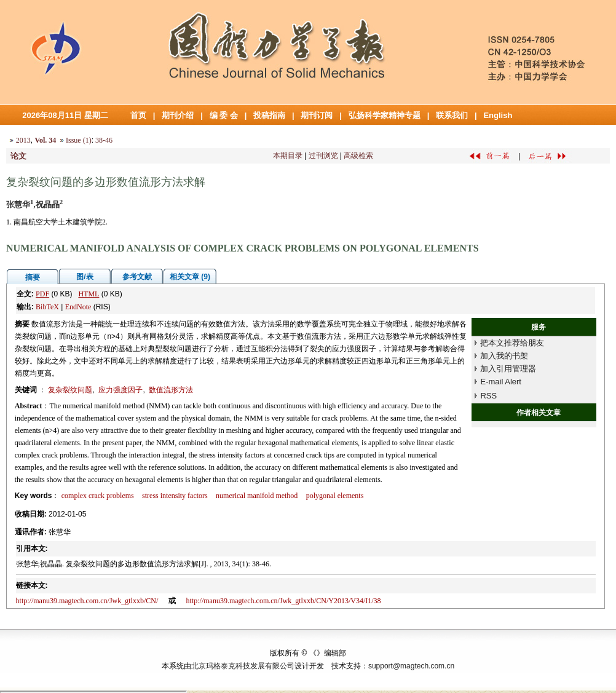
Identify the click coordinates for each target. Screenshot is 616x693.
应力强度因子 (120, 390)
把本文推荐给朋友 (512, 343)
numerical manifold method (257, 496)
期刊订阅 (317, 115)
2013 (23, 140)
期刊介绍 (178, 115)
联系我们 (452, 115)
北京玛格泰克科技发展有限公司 (243, 666)
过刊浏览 (323, 156)
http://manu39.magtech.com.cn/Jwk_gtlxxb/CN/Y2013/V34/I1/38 (284, 601)
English (498, 115)
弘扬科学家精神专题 (385, 115)
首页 (138, 115)
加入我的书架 (504, 356)
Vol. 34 (45, 140)
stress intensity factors (175, 496)
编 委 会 (224, 115)
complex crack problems (98, 496)
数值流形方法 (171, 390)
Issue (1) (79, 140)
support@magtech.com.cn (411, 666)
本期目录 (288, 156)
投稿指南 (269, 115)
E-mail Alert (500, 382)
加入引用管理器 (508, 369)
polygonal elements (335, 496)
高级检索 (358, 156)
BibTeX (47, 307)
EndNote (78, 307)
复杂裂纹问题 (70, 390)
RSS (488, 396)
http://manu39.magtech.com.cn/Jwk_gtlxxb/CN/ (87, 601)
